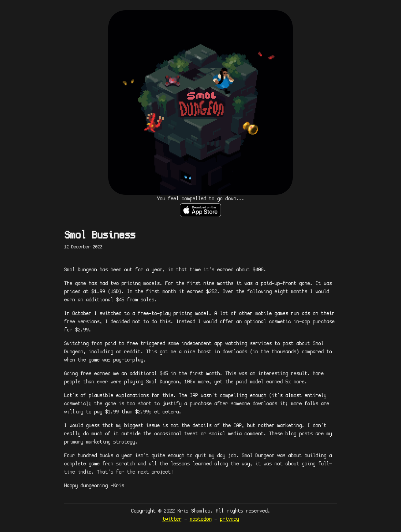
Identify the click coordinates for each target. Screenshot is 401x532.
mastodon (200, 519)
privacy (229, 519)
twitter (172, 519)
